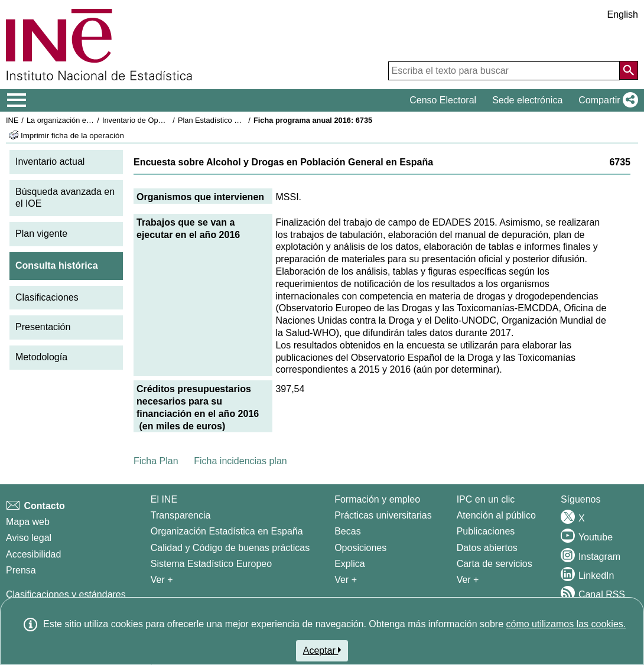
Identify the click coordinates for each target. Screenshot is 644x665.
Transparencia (181, 515)
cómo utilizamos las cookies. (566, 624)
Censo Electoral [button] (443, 100)
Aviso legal (29, 538)
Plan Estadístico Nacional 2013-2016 (240, 120)
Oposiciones (360, 548)
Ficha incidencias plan (240, 461)
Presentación (43, 327)
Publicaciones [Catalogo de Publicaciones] (486, 531)
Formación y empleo (377, 499)
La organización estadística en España (92, 120)
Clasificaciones (47, 297)
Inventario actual (50, 162)
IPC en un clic (486, 499)
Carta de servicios (495, 564)
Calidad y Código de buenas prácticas (230, 548)
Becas (347, 531)
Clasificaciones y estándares (66, 594)
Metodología (41, 357)
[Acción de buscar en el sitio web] (629, 70)
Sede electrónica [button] (527, 100)
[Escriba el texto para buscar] (504, 71)
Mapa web (28, 522)
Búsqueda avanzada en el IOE (65, 198)
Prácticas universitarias (383, 515)
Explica (350, 564)
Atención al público (496, 515)
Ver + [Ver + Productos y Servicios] (468, 580)
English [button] (623, 14)
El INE (164, 499)
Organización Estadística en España (227, 531)
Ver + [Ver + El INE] (162, 580)
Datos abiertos (487, 548)
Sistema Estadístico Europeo (211, 564)
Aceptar (322, 650)
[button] (606, 100)
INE (12, 120)
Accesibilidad (33, 554)
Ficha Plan (156, 461)
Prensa (21, 570)
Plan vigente (41, 234)
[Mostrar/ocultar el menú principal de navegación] (17, 100)
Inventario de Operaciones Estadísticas (168, 120)
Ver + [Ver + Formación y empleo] (346, 580)
